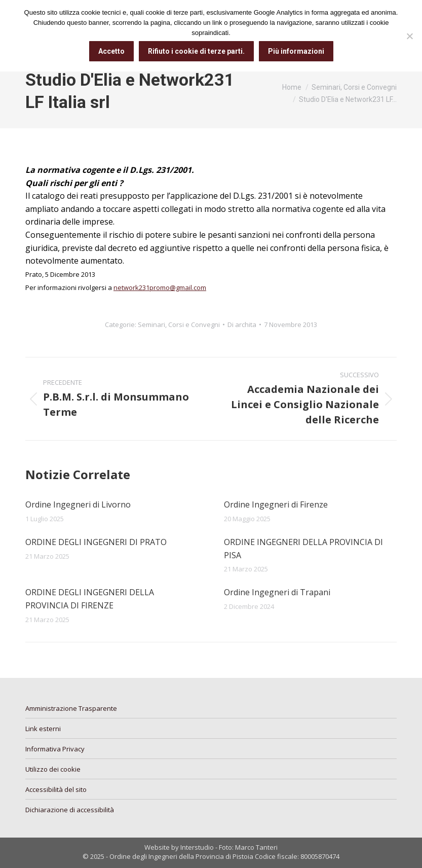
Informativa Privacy (55, 749)
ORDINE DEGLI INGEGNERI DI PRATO (96, 542)
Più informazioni (296, 51)
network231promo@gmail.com (160, 287)
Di (242, 324)
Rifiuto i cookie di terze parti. (196, 51)
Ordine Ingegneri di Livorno (78, 504)
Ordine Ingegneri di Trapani (277, 592)
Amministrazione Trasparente (71, 708)
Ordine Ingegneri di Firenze (276, 504)
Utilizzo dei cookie (53, 769)
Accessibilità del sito (56, 789)
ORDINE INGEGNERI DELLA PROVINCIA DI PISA (303, 549)
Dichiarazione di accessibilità (70, 810)
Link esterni (43, 729)
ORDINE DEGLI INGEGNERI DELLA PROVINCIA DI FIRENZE (90, 599)
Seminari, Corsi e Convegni (179, 324)
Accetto (111, 51)
